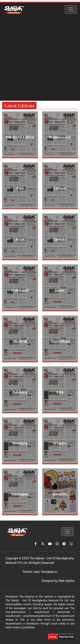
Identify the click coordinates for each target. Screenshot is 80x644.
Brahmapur (20, 290)
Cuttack (60, 188)
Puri (20, 188)
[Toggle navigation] (71, 9)
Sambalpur (20, 494)
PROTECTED (66, 637)
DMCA (53, 637)
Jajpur (60, 290)
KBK (60, 392)
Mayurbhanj (60, 341)
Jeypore (60, 443)
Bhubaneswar (60, 137)
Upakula (60, 239)
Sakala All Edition (20, 137)
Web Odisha (67, 581)
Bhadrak (20, 341)
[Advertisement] (40, 58)
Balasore (20, 392)
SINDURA (60, 494)
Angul (20, 239)
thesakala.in (49, 572)
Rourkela (20, 443)
